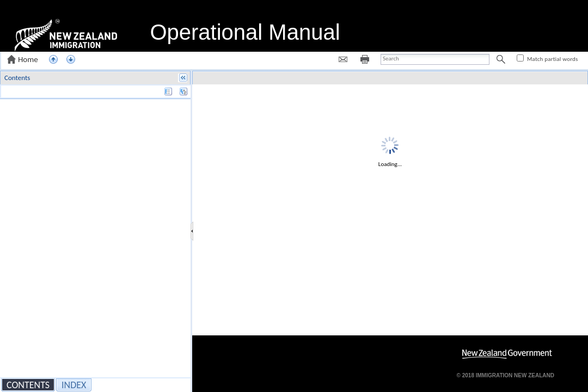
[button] (24, 59)
